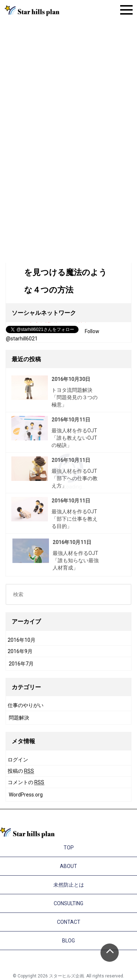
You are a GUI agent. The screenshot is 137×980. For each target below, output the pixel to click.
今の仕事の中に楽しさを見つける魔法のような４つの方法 (66, 273)
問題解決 (19, 718)
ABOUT (68, 866)
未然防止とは (69, 885)
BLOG (68, 941)
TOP (69, 848)
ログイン (18, 760)
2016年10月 (22, 640)
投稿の (21, 771)
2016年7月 (21, 664)
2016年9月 (20, 651)
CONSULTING (68, 903)
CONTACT (69, 922)
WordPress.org (26, 795)
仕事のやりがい (26, 705)
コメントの (26, 782)
